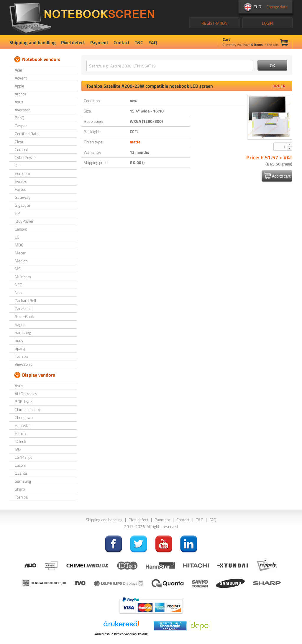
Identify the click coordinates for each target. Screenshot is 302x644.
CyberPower (25, 157)
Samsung (23, 332)
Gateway (23, 197)
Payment (99, 42)
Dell (18, 165)
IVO (18, 449)
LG (17, 237)
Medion (21, 261)
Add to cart (277, 176)
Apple (19, 86)
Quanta (21, 473)
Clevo (19, 141)
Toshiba (21, 356)
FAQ (153, 42)
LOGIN (267, 23)
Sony (19, 340)
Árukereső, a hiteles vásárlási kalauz (121, 634)
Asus (19, 102)
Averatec (22, 110)
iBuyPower (24, 221)
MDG (19, 245)
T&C (139, 42)
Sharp (20, 489)
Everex (21, 181)
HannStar (23, 425)
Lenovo (21, 229)
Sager (20, 324)
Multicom (23, 277)
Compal (21, 149)
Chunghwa (24, 417)
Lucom (20, 465)
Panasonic (23, 308)
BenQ (19, 118)
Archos (21, 94)
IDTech (20, 441)
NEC (18, 285)
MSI (18, 269)
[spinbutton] (280, 147)
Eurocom (22, 173)
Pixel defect (73, 42)
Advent (21, 78)
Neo (18, 293)
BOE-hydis (24, 402)
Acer (19, 70)
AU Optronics (26, 394)
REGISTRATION (214, 23)
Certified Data (27, 134)
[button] (289, 145)
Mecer (20, 253)
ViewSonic (24, 364)
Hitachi (21, 433)
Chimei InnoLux (28, 409)
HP (17, 213)
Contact (122, 42)
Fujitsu (20, 189)
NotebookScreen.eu (82, 18)
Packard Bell (25, 301)
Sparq (20, 348)
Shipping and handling (33, 42)
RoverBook (24, 316)
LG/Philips (24, 457)
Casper (21, 126)
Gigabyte (22, 205)
